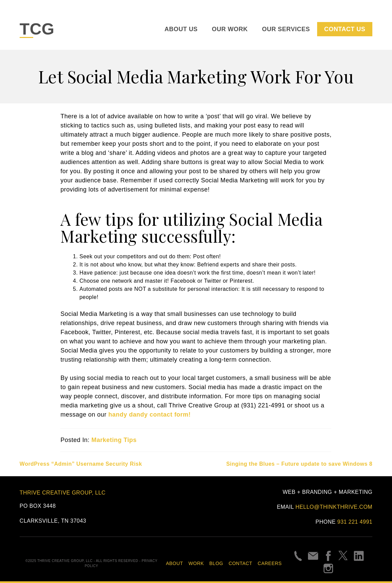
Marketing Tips (114, 440)
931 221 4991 (355, 522)
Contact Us (345, 29)
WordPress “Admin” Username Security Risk (81, 464)
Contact (241, 563)
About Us (181, 29)
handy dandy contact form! (150, 415)
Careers (270, 563)
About (175, 563)
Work (196, 563)
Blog (216, 563)
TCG (37, 29)
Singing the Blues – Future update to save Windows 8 (300, 464)
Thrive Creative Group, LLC (63, 493)
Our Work (230, 29)
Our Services (286, 29)
